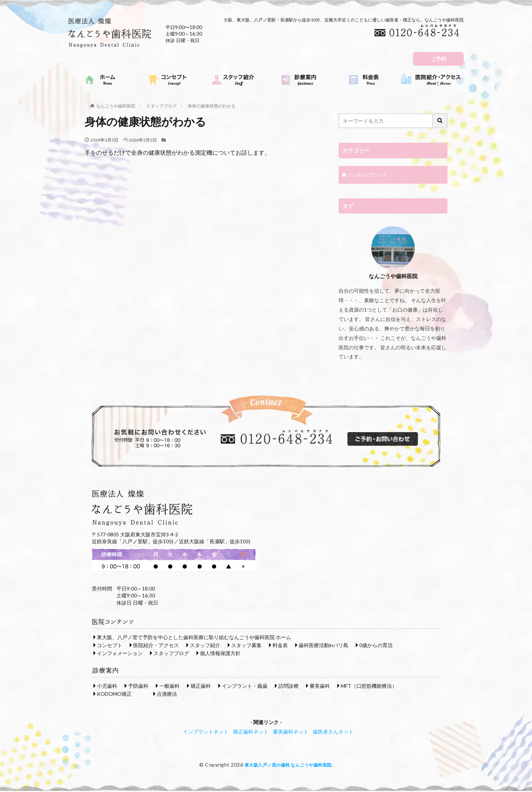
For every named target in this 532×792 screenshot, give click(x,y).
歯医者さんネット (333, 732)
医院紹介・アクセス (156, 646)
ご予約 (438, 59)
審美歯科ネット (291, 732)
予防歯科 (138, 687)
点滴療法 (167, 694)
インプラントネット (206, 732)
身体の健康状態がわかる (212, 106)
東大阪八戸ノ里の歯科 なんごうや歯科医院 (288, 765)
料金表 (280, 646)
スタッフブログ (161, 106)
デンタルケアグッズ (371, 176)
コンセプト (110, 646)
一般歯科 (169, 687)
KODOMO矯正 (114, 694)
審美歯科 (320, 687)
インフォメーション (120, 654)
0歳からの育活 (376, 646)
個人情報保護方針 (220, 654)
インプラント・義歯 (245, 687)
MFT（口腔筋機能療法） (369, 687)
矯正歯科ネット (251, 732)
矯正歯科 (201, 687)
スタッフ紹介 (205, 646)
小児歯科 (107, 687)
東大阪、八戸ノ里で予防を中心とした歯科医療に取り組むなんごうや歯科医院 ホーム (194, 638)
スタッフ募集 (246, 646)
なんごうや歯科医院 (116, 106)
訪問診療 (288, 687)
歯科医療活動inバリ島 (324, 646)
